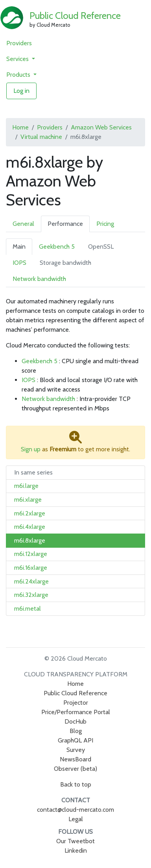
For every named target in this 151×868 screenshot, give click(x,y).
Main (19, 247)
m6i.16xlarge (31, 568)
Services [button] (18, 59)
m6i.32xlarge (31, 595)
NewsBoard (75, 759)
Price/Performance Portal (76, 712)
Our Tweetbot (75, 841)
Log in (21, 91)
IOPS (19, 263)
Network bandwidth (39, 279)
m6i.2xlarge (30, 513)
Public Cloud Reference (75, 16)
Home (20, 127)
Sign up (31, 449)
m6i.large (26, 486)
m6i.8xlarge (30, 540)
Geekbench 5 (57, 247)
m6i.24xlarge (31, 581)
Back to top (76, 784)
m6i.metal (28, 609)
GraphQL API (75, 740)
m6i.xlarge (28, 500)
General (23, 224)
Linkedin (76, 850)
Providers (19, 43)
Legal (76, 819)
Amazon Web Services (101, 127)
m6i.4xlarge (30, 527)
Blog (76, 731)
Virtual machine (41, 137)
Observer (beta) (75, 769)
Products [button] (19, 75)
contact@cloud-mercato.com (75, 810)
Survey (76, 750)
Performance (65, 224)
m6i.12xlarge (31, 554)
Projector (76, 703)
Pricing (105, 224)
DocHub (75, 721)
